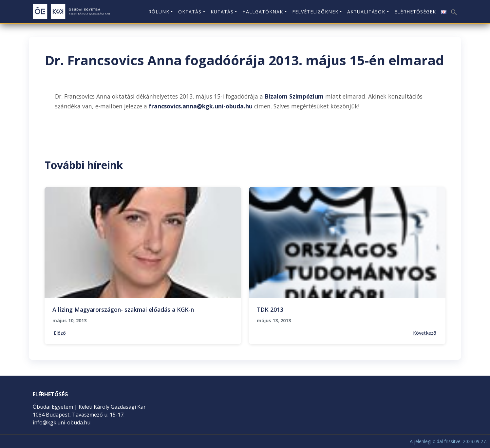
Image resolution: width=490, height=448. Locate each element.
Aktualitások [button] (366, 12)
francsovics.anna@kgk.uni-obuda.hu (201, 106)
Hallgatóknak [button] (263, 12)
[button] (453, 10)
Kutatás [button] (222, 12)
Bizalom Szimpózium (294, 96)
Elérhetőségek (415, 12)
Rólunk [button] (159, 12)
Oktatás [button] (190, 12)
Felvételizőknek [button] (315, 12)
